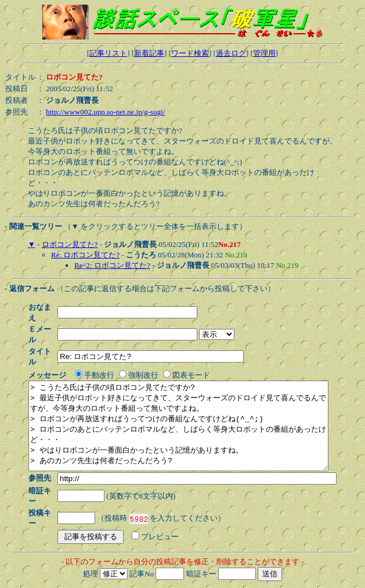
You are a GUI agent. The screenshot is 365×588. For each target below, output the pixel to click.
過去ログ (231, 53)
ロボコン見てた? (70, 244)
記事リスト (108, 53)
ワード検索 (190, 53)
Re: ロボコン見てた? (85, 255)
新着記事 (149, 53)
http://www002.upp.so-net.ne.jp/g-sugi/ (105, 112)
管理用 (264, 53)
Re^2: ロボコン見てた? (112, 265)
